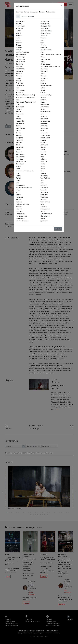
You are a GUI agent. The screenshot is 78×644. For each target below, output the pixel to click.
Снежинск (44, 126)
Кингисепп (19, 140)
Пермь (43, 62)
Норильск (44, 35)
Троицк (43, 166)
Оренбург (44, 47)
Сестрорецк (44, 119)
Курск (18, 168)
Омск (42, 43)
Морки (18, 192)
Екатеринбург (20, 90)
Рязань (43, 88)
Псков (43, 73)
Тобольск (44, 159)
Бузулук (18, 45)
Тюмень (43, 173)
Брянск (18, 40)
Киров (18, 145)
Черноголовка (45, 202)
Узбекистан (51, 12)
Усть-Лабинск (45, 178)
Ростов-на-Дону (46, 85)
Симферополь (45, 121)
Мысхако (19, 199)
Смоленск (44, 123)
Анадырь (19, 24)
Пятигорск (44, 78)
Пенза (43, 57)
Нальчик (19, 206)
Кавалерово (20, 123)
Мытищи (19, 202)
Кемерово (19, 138)
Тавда (43, 149)
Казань (18, 126)
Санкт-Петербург (46, 95)
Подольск (44, 69)
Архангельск (20, 26)
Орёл (42, 52)
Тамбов (43, 154)
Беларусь (19, 12)
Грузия (27, 12)
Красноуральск (21, 161)
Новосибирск (45, 28)
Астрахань (19, 28)
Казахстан (34, 12)
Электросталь (45, 209)
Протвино (44, 71)
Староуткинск (45, 135)
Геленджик (19, 83)
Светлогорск (45, 104)
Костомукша (20, 154)
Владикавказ (20, 62)
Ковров (18, 149)
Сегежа (43, 109)
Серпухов (44, 116)
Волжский (19, 71)
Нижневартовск (21, 216)
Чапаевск (44, 190)
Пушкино (44, 76)
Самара (43, 92)
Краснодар (20, 159)
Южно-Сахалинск (46, 214)
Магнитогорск (21, 185)
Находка (19, 209)
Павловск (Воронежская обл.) (51, 54)
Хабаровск (44, 187)
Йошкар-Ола (20, 121)
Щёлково (44, 206)
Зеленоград (20, 107)
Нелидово (19, 211)
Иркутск (19, 119)
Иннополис (20, 114)
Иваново (19, 109)
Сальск (43, 90)
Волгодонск (20, 69)
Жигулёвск (19, 92)
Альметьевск (20, 21)
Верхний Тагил (21, 54)
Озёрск (43, 40)
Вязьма (18, 81)
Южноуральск (45, 216)
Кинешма (19, 142)
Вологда (19, 73)
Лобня (18, 180)
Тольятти (44, 161)
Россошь (43, 83)
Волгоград (19, 66)
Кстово (18, 166)
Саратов (43, 100)
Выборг (18, 78)
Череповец (44, 197)
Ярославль (44, 221)
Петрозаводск (45, 64)
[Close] (61, 6)
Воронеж (19, 76)
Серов (43, 114)
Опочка (43, 45)
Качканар (19, 135)
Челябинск (44, 195)
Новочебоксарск (46, 31)
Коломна (19, 152)
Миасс (18, 190)
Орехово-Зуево (46, 50)
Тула (42, 171)
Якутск (43, 218)
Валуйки (19, 50)
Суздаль (43, 140)
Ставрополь (45, 133)
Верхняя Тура (20, 57)
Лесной (18, 176)
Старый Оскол (45, 138)
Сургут (43, 142)
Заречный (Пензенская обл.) (25, 95)
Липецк (18, 178)
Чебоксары (44, 192)
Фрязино (43, 185)
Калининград (20, 128)
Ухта (42, 183)
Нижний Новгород (22, 221)
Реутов (43, 81)
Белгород (19, 35)
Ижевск (18, 111)
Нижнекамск (20, 218)
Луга (17, 183)
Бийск (18, 38)
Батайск (19, 33)
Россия (42, 12)
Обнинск (43, 38)
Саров (43, 102)
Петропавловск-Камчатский (50, 66)
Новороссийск (45, 26)
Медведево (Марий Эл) (24, 187)
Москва (19, 195)
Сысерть (43, 147)
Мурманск (19, 197)
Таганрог (43, 152)
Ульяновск (44, 176)
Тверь (42, 157)
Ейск (17, 88)
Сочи (42, 130)
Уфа (42, 180)
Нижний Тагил (45, 21)
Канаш (18, 133)
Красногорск (20, 157)
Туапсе (43, 168)
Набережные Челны (23, 204)
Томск (43, 164)
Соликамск (44, 128)
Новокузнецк (45, 24)
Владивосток (20, 59)
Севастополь (45, 107)
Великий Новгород (22, 52)
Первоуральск (45, 59)
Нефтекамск (20, 214)
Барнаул (19, 31)
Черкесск (44, 199)
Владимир (19, 64)
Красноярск (20, 164)
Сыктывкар (44, 145)
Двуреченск (20, 85)
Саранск (43, 97)
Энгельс (43, 211)
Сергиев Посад (46, 111)
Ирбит (18, 116)
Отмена (58, 229)
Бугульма (19, 43)
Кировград (20, 147)
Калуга (18, 130)
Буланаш (19, 47)
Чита (42, 204)
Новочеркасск (45, 33)
